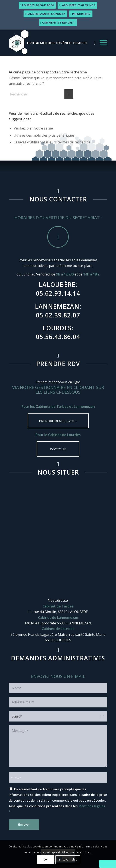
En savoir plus (68, 860)
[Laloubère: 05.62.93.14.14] (77, 5)
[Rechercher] (93, 43)
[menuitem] (93, 43)
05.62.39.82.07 (58, 315)
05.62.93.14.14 (58, 293)
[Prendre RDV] (81, 14)
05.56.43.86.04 (58, 337)
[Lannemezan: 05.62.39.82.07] (45, 14)
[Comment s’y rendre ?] (58, 23)
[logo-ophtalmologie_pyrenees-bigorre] (48, 43)
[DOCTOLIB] (58, 449)
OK (46, 860)
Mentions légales (92, 806)
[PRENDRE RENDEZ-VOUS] (58, 421)
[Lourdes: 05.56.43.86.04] (37, 5)
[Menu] (101, 43)
